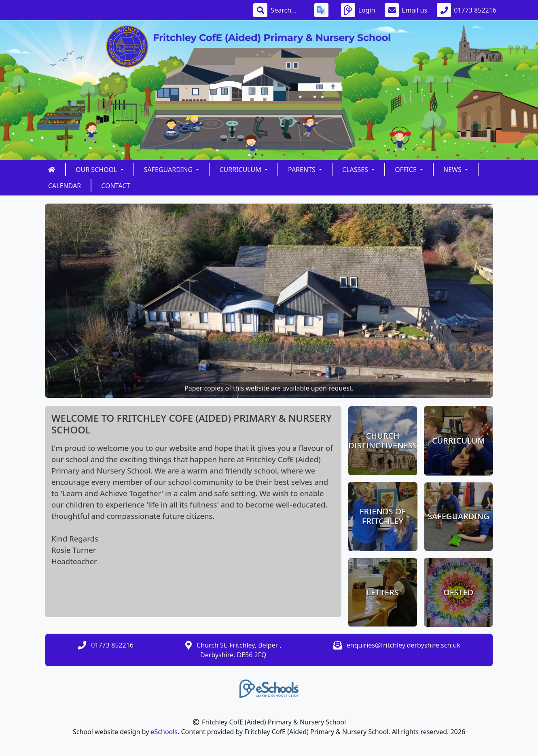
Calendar (65, 186)
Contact (115, 186)
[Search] (288, 10)
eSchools (164, 732)
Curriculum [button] (241, 170)
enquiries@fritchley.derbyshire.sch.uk (403, 645)
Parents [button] (303, 170)
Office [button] (407, 170)
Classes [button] (356, 170)
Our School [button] (97, 170)
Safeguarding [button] (169, 170)
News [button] (453, 170)
